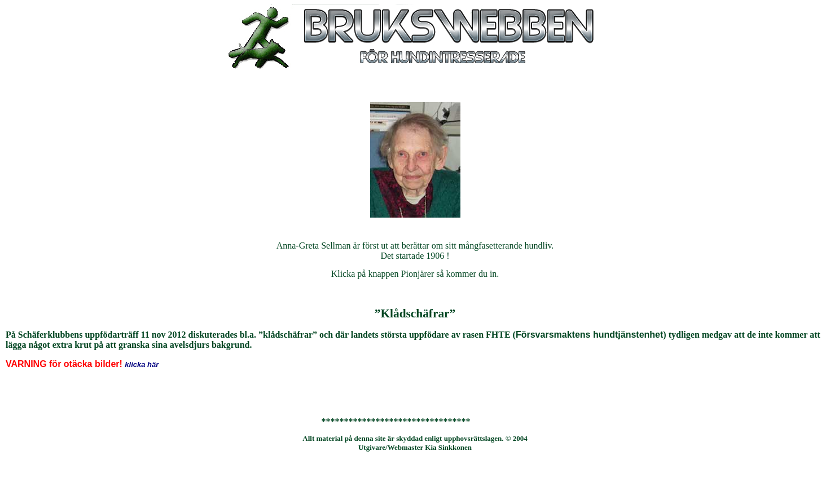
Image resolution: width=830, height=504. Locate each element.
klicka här (142, 364)
